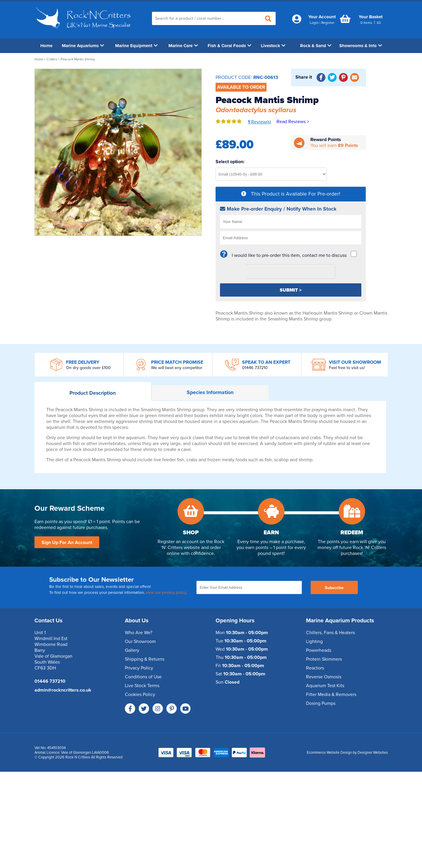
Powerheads (319, 650)
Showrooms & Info (361, 46)
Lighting (314, 642)
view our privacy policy (166, 593)
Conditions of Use (143, 677)
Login (314, 23)
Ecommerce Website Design (329, 753)
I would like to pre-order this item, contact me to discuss (289, 255)
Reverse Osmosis (324, 677)
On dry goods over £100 (88, 368)
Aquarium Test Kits (325, 686)
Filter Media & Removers (331, 695)
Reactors (315, 668)
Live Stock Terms (142, 686)
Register (328, 23)
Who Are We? (139, 633)
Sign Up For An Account (67, 543)
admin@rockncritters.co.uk (63, 690)
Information (210, 392)
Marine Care (183, 46)
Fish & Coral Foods (229, 46)
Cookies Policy (140, 695)
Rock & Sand (316, 46)
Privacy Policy (139, 668)
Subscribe (334, 588)
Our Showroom (140, 642)
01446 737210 (255, 368)
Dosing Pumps (321, 703)
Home (46, 46)
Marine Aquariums (83, 46)
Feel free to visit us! (347, 368)
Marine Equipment (136, 46)
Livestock (273, 46)
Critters (52, 59)
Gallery (132, 650)
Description (93, 393)
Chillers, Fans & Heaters (330, 633)
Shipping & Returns (145, 659)
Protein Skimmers (324, 659)
